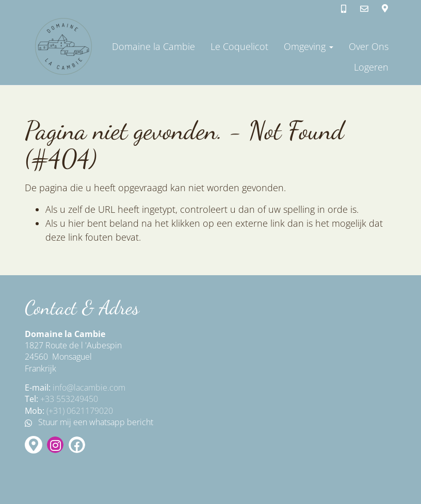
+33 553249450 (69, 399)
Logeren (371, 67)
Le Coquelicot (239, 46)
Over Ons (369, 46)
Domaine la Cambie (153, 46)
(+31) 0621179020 (80, 411)
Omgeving (309, 46)
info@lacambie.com (89, 388)
